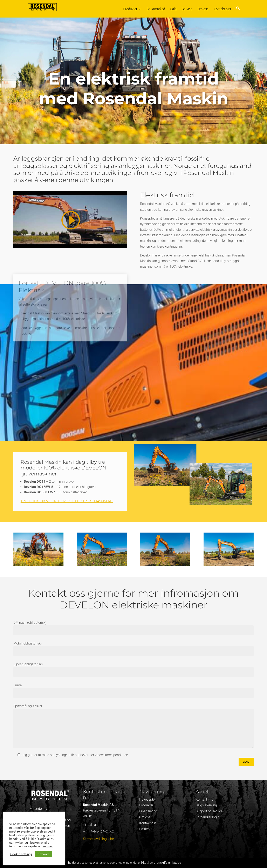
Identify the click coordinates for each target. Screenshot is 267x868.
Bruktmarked (156, 9)
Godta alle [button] (44, 854)
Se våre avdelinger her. (99, 839)
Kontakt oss (222, 9)
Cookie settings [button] (21, 854)
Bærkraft (146, 829)
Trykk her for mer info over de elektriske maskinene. (67, 501)
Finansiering (148, 811)
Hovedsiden (148, 799)
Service (187, 9)
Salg (173, 9)
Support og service (209, 811)
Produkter (130, 9)
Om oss (203, 9)
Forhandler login (208, 817)
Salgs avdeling (206, 805)
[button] (238, 12)
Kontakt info (205, 799)
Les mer (47, 846)
